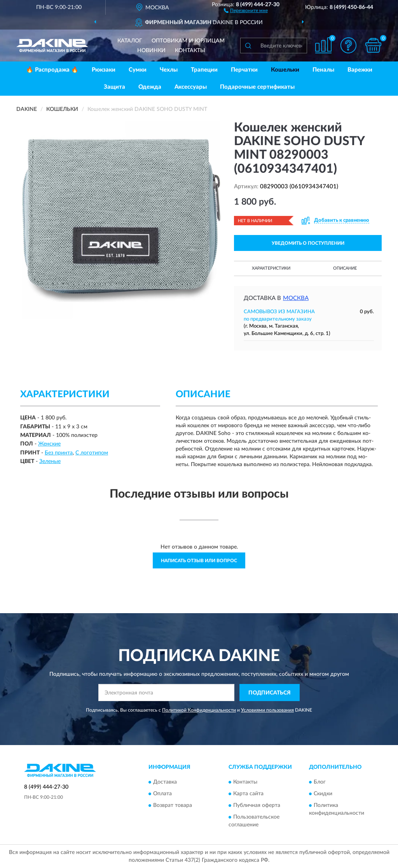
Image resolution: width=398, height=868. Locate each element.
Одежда (150, 87)
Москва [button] (296, 298)
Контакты (190, 51)
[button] (246, 10)
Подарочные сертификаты (257, 87)
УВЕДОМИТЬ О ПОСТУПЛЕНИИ (308, 243)
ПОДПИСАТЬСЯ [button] (270, 693)
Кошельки (285, 70)
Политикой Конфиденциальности (199, 710)
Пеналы (323, 70)
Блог (320, 782)
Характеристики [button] (271, 268)
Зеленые (50, 461)
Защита (114, 87)
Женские (49, 444)
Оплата (162, 794)
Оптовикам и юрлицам (188, 41)
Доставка (165, 782)
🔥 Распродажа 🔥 (52, 70)
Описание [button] (345, 268)
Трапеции (204, 70)
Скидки (323, 794)
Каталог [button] (130, 41)
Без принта (59, 453)
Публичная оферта (257, 805)
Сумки (138, 70)
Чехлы (169, 70)
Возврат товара (173, 805)
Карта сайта (248, 794)
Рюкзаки (104, 70)
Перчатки (244, 70)
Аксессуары (191, 87)
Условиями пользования (267, 710)
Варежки (360, 70)
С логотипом (92, 453)
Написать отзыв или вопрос (199, 561)
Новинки (151, 51)
